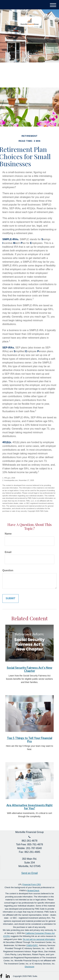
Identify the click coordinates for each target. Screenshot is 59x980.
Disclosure (29, 967)
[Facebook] (2, 975)
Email (8, 552)
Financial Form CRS (32, 884)
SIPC (35, 945)
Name (8, 534)
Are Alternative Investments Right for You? (29, 807)
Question (8, 570)
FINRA (29, 945)
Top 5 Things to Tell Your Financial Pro (30, 740)
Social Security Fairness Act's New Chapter (29, 669)
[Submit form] (10, 599)
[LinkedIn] (8, 975)
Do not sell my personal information (39, 939)
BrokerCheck (33, 891)
